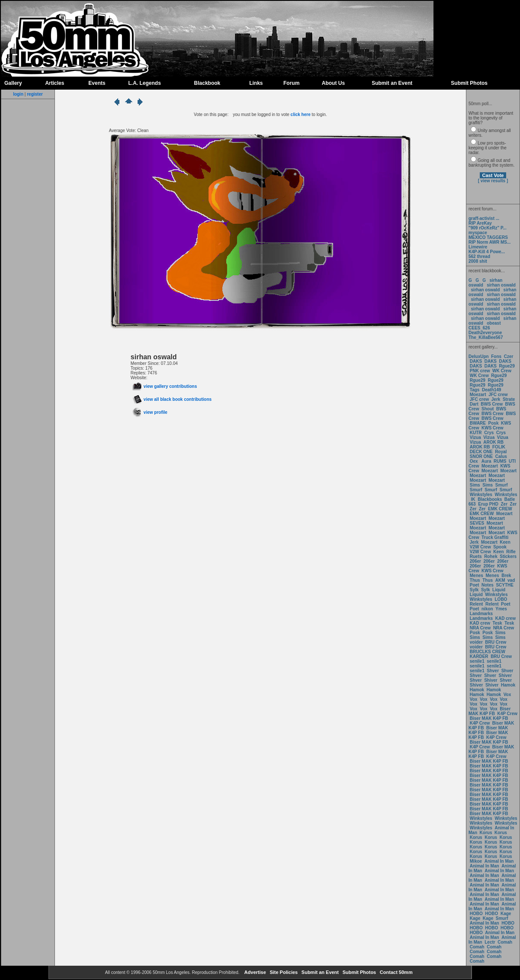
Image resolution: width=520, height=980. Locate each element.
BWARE (478, 423)
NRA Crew (480, 628)
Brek (506, 575)
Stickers (508, 556)
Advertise (255, 972)
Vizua (475, 437)
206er (475, 561)
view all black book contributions (172, 399)
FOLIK (499, 447)
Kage (506, 914)
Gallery (13, 83)
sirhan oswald (501, 285)
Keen (505, 542)
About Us (333, 83)
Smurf (502, 485)
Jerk (496, 399)
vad (511, 580)
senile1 (477, 661)
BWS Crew (492, 404)
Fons (496, 356)
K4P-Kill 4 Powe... (487, 252)
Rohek (491, 556)
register (35, 94)
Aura (486, 461)
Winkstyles (481, 495)
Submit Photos (469, 83)
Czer (509, 356)
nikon (487, 609)
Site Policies (283, 972)
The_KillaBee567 (486, 337)
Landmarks (481, 614)
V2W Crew (480, 547)
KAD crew (506, 618)
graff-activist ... (484, 218)
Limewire (478, 247)
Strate (509, 399)
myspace (478, 233)
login (18, 94)
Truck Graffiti (495, 537)
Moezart (478, 395)
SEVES (478, 523)
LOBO (501, 599)
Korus (486, 833)
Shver (493, 671)
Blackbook (207, 83)
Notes (488, 585)
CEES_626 (479, 328)
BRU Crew (496, 642)
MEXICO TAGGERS (488, 237)
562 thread (479, 256)
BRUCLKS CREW (488, 652)
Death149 (491, 390)
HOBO (476, 914)
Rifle (511, 552)
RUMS (501, 461)
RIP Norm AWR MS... (490, 242)
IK (473, 499)
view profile (150, 412)
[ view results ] (493, 181)
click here (301, 114)
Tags (475, 390)
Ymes (501, 609)
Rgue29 (507, 366)
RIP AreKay (480, 223)
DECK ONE (482, 452)
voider (477, 642)
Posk (494, 423)
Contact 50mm (396, 972)
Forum (291, 83)
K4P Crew (508, 714)
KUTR (476, 433)
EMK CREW (500, 509)
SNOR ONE (481, 456)
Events (97, 83)
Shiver (506, 675)
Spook (500, 547)
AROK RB (493, 442)
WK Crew (502, 371)
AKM (500, 580)
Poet (475, 585)
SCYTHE (505, 585)
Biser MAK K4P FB (490, 711)
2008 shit (478, 261)
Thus (475, 580)
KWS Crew (493, 428)
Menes (477, 575)
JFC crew (498, 395)
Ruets (476, 556)
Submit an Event (392, 83)
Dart (474, 404)
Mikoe (476, 861)
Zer (504, 504)
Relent (477, 604)
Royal (501, 452)
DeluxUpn (479, 356)
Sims (475, 485)
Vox (507, 695)
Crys (489, 433)
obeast (494, 323)
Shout (488, 409)
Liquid (499, 590)
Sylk (474, 590)
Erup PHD (488, 504)
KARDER (479, 656)
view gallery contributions (165, 386)
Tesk (498, 623)
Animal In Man (499, 861)
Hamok (508, 685)
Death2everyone (485, 333)
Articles (55, 83)
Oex (474, 461)
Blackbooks (490, 499)
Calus (501, 456)
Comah (505, 942)
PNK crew (480, 371)
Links (256, 83)
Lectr (490, 942)
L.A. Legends (144, 83)
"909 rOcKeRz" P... (488, 228)
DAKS (476, 361)
